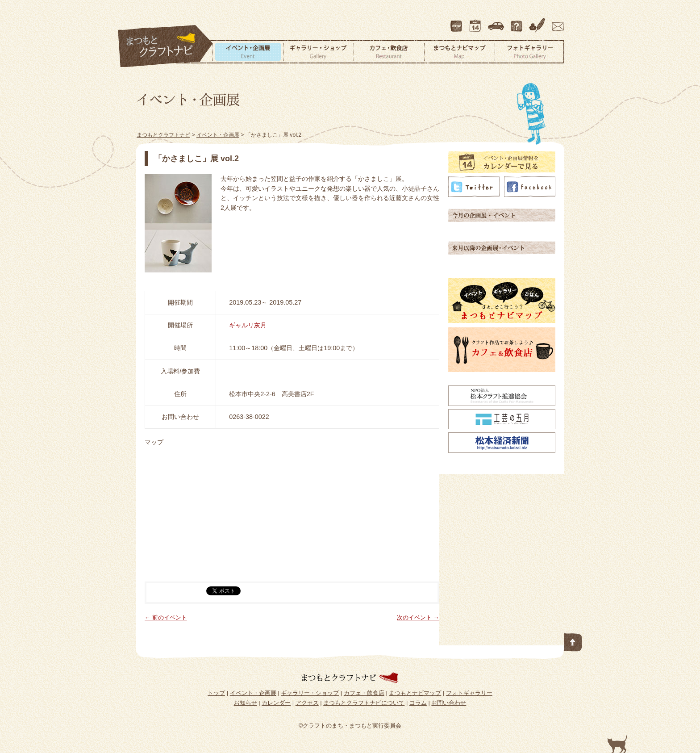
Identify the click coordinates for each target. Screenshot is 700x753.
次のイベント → (418, 617)
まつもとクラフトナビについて (517, 22)
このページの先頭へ (573, 640)
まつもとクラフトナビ (166, 46)
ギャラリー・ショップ (318, 52)
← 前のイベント (166, 617)
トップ (216, 693)
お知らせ (246, 703)
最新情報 (457, 22)
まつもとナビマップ (459, 52)
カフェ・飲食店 (389, 52)
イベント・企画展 (248, 52)
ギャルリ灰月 (248, 325)
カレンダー (477, 22)
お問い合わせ (556, 22)
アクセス (497, 22)
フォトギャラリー (529, 52)
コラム (538, 22)
